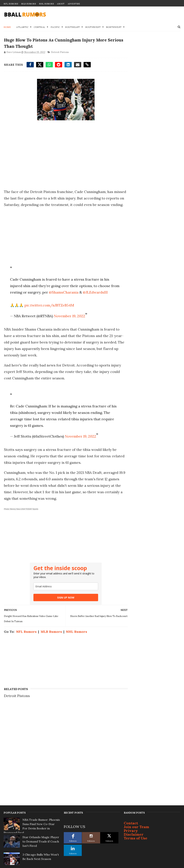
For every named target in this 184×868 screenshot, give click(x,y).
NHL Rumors (46, 4)
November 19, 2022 (69, 329)
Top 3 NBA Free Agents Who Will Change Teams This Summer (39, 825)
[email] (63, 600)
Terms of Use (136, 752)
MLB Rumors (28, 4)
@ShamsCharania (72, 299)
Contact (131, 737)
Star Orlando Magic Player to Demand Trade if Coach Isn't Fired (41, 756)
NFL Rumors (11, 4)
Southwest (93, 27)
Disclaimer (134, 749)
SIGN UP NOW (63, 611)
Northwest (114, 27)
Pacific (55, 27)
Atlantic (22, 27)
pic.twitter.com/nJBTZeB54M (49, 319)
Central (40, 27)
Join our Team (136, 741)
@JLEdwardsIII (22, 306)
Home (7, 27)
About (61, 4)
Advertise (74, 4)
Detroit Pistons (60, 53)
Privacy (131, 745)
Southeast (73, 27)
